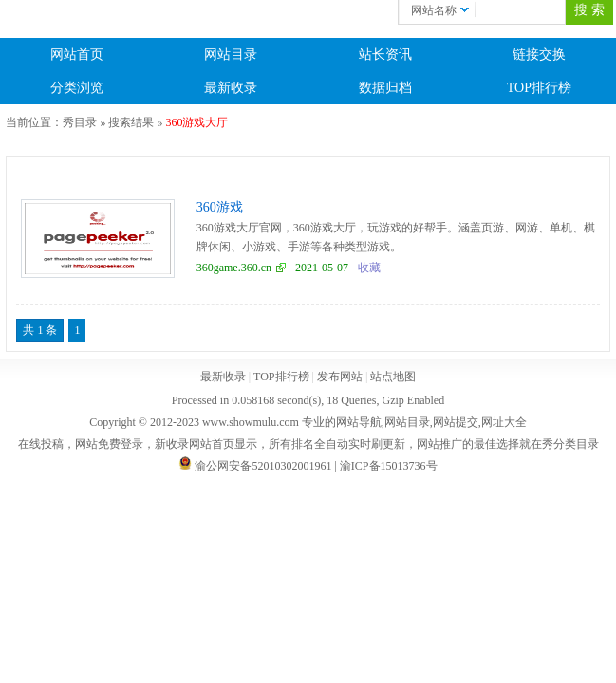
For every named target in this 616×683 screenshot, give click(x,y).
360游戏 (220, 207)
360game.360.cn (234, 268)
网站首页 (77, 55)
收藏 (369, 268)
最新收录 (231, 88)
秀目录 (80, 122)
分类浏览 (77, 88)
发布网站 (340, 377)
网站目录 (231, 55)
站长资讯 (385, 55)
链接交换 (539, 55)
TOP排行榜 (539, 88)
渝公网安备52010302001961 (263, 466)
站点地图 (393, 377)
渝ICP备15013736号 (389, 466)
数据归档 (385, 88)
